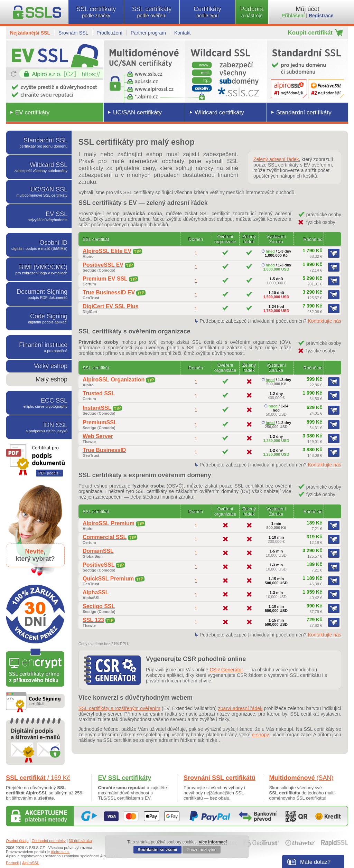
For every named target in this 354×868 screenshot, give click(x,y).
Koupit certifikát (310, 33)
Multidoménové (301, 778)
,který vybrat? (35, 555)
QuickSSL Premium (108, 579)
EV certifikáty (32, 112)
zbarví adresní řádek (240, 708)
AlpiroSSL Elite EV (107, 251)
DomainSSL (98, 551)
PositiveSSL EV (103, 265)
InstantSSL (97, 408)
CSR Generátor (226, 670)
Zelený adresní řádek (276, 159)
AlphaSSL (96, 592)
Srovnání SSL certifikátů (220, 778)
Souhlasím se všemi (157, 850)
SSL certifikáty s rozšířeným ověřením (119, 708)
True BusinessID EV (109, 293)
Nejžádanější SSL (30, 33)
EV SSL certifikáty (125, 778)
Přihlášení (293, 16)
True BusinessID (104, 450)
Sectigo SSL (99, 606)
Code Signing (39, 318)
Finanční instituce (39, 347)
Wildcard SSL (39, 167)
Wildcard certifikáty (219, 112)
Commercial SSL (105, 537)
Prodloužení (109, 33)
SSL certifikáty (96, 12)
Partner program (148, 33)
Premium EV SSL (105, 279)
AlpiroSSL (31, 863)
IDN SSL (39, 427)
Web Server (98, 436)
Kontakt (182, 33)
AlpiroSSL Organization (114, 380)
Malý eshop (52, 379)
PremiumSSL (100, 422)
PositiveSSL (99, 565)
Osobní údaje (17, 841)
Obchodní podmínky (48, 841)
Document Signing (39, 294)
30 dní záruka (80, 841)
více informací (213, 842)
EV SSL (39, 216)
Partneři (13, 863)
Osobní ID (39, 245)
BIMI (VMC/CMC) (39, 269)
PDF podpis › (49, 473)
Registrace (321, 16)
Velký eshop (51, 366)
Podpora (252, 12)
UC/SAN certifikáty (137, 112)
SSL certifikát (38, 778)
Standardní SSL (39, 143)
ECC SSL (39, 403)
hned (268, 251)
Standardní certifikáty (304, 112)
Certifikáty (207, 12)
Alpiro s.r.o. (60, 852)
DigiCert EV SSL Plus (111, 306)
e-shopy (261, 735)
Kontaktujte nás (324, 321)
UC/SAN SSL (39, 192)
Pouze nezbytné (202, 850)
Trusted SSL (99, 393)
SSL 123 (93, 620)
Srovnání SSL (73, 33)
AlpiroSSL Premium (109, 523)
